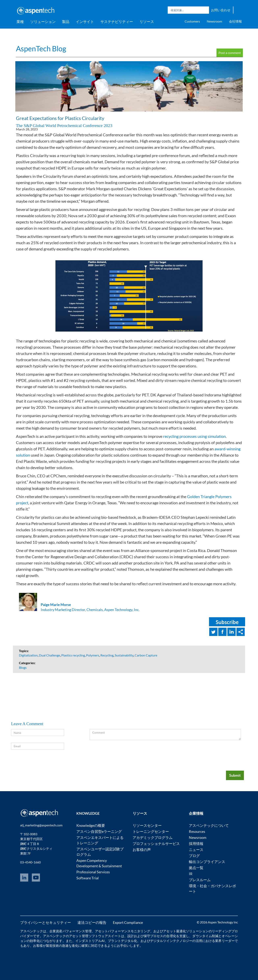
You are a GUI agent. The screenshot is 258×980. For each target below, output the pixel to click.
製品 (66, 22)
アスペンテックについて (209, 825)
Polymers (93, 655)
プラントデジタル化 (122, 941)
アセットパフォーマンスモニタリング (123, 931)
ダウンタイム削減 (205, 936)
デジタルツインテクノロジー (171, 941)
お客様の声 (142, 850)
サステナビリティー (117, 22)
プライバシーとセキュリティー (46, 922)
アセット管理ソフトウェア (88, 936)
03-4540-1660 (30, 862)
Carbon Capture (146, 655)
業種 (20, 22)
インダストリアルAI (90, 941)
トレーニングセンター (151, 831)
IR (191, 874)
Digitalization (28, 655)
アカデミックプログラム (153, 837)
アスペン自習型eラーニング (99, 831)
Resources (197, 831)
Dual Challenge (49, 655)
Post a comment (230, 53)
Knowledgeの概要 (91, 825)
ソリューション (43, 22)
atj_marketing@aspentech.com (41, 825)
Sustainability (124, 655)
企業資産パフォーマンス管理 (71, 931)
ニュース (196, 850)
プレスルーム (200, 880)
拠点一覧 (196, 868)
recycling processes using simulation (194, 436)
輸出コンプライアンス (207, 862)
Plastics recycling (73, 655)
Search (205, 10)
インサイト (85, 22)
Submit (235, 775)
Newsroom (214, 21)
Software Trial (88, 878)
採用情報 (196, 844)
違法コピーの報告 (92, 922)
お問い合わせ (221, 10)
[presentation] (210, 755)
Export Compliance (128, 922)
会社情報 (235, 21)
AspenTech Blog (41, 49)
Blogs (23, 667)
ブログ (194, 856)
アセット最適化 (174, 931)
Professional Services (93, 872)
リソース (147, 22)
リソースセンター (147, 825)
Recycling (107, 655)
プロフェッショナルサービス (156, 844)
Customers (192, 21)
